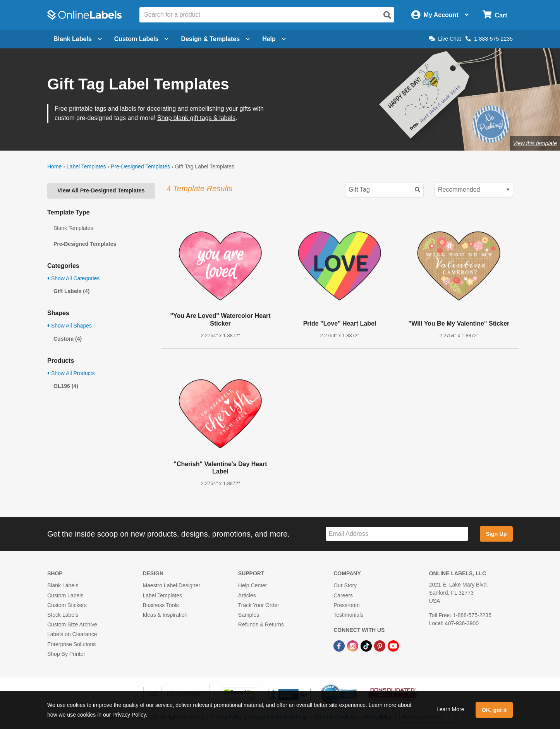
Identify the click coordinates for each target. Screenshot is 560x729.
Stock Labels (63, 615)
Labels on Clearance (72, 634)
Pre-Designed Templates (140, 166)
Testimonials (348, 615)
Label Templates (86, 166)
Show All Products (71, 373)
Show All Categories (73, 278)
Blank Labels (63, 585)
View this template (535, 143)
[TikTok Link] (367, 645)
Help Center (253, 585)
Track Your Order (259, 605)
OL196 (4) (66, 386)
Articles (247, 595)
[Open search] (387, 15)
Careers (343, 595)
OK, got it (494, 710)
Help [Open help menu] (274, 39)
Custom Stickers (67, 605)
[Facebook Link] (340, 645)
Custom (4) (68, 339)
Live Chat (445, 39)
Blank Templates (73, 228)
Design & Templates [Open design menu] (215, 39)
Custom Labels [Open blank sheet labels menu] (142, 39)
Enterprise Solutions (71, 644)
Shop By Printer (66, 654)
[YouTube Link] (393, 645)
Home (54, 166)
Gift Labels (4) (71, 291)
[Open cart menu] (495, 15)
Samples (249, 615)
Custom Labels (65, 595)
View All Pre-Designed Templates (101, 190)
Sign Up (496, 534)
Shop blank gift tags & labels (196, 118)
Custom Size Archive (72, 624)
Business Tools (161, 605)
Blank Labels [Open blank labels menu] (78, 39)
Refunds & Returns (261, 624)
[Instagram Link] (353, 645)
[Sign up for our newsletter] (397, 534)
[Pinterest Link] (380, 645)
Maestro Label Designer (171, 585)
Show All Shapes (70, 326)
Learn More (450, 709)
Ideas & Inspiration (165, 615)
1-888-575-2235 (489, 39)
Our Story (345, 585)
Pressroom (347, 605)
